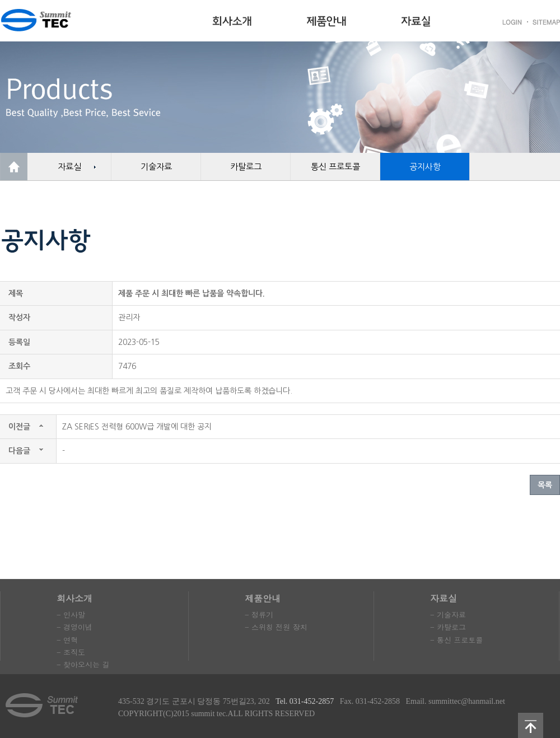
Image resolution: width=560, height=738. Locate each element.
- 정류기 (259, 615)
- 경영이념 (74, 627)
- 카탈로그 (448, 627)
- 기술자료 (448, 615)
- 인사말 (71, 615)
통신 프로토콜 (335, 167)
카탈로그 (246, 167)
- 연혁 (67, 640)
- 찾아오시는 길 (83, 664)
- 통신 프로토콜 (456, 640)
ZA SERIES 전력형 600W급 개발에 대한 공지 (137, 427)
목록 (545, 485)
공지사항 (425, 167)
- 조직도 (71, 652)
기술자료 (156, 167)
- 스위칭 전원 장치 (276, 627)
